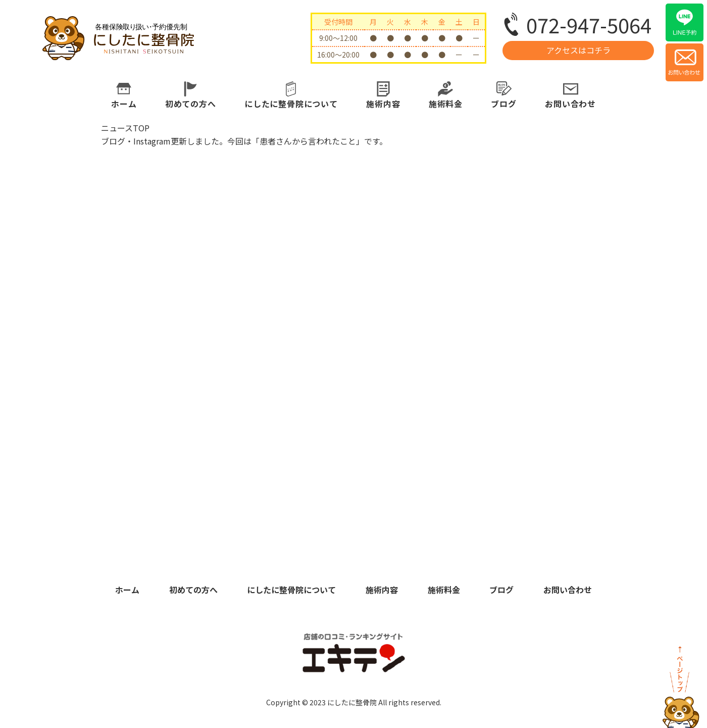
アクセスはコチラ (578, 50)
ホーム (124, 104)
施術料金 (446, 104)
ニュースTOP (125, 128)
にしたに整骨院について (291, 104)
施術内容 (383, 104)
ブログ (503, 104)
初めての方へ (191, 104)
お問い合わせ (570, 104)
